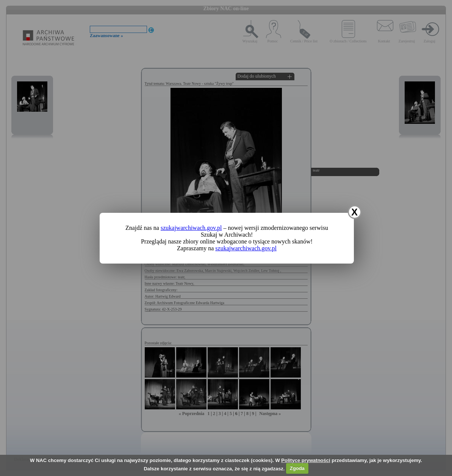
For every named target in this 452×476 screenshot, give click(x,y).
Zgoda (297, 468)
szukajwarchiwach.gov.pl (191, 228)
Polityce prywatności (306, 460)
